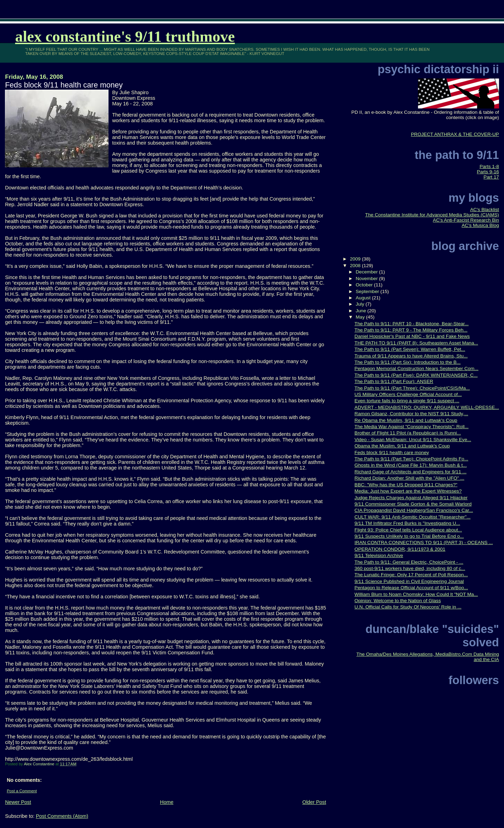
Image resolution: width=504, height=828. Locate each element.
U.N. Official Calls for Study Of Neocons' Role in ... (408, 607)
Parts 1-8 (489, 166)
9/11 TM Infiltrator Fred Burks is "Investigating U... (407, 523)
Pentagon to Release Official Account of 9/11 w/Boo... (411, 588)
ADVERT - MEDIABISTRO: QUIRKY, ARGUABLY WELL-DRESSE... (427, 407)
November (367, 279)
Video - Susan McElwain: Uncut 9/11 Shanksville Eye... (413, 440)
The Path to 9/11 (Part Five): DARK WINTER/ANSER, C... (416, 375)
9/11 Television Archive (379, 555)
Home (167, 802)
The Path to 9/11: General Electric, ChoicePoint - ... (409, 562)
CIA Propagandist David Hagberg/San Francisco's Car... (414, 510)
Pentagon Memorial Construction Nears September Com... (416, 368)
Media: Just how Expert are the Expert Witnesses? (408, 491)
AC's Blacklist (484, 210)
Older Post (314, 802)
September (368, 291)
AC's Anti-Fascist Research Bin (466, 220)
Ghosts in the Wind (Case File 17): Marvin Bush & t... (411, 465)
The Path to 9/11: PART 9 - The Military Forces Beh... (411, 330)
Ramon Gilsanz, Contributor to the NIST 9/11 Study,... (411, 414)
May (361, 317)
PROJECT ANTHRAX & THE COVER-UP (455, 134)
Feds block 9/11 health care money (392, 453)
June (361, 311)
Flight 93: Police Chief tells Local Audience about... (408, 530)
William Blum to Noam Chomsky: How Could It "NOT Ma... (416, 594)
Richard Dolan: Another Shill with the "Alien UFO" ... (409, 478)
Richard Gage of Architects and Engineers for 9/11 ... (411, 472)
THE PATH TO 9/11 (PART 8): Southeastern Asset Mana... (416, 343)
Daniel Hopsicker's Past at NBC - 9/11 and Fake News (412, 336)
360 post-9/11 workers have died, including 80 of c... (410, 568)
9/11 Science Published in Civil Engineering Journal (409, 581)
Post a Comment (22, 791)
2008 (356, 266)
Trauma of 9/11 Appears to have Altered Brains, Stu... (411, 356)
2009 (356, 259)
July (360, 304)
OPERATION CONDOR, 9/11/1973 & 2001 (400, 549)
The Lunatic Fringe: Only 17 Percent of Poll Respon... (411, 575)
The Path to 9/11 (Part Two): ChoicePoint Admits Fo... (411, 459)
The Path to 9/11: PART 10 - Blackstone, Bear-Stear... (412, 324)
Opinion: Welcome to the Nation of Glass (398, 601)
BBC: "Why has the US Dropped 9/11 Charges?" (406, 485)
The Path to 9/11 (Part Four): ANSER (394, 381)
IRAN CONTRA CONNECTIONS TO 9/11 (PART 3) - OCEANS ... (424, 542)
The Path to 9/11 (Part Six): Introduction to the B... (408, 362)
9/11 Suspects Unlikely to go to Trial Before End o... (409, 536)
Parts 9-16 (488, 172)
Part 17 (491, 177)
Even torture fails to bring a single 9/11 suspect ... (407, 401)
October (365, 285)
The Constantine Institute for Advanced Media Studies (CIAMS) (432, 215)
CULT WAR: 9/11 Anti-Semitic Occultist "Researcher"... (413, 517)
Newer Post (18, 802)
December (367, 272)
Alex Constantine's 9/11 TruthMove (125, 37)
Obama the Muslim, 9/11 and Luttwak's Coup (402, 446)
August (364, 298)
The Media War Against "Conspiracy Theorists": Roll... (412, 427)
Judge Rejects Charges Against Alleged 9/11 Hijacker (411, 498)
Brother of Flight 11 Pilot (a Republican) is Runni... (408, 433)
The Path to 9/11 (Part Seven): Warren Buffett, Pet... (410, 349)
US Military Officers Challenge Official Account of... (408, 394)
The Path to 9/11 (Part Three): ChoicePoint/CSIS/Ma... (412, 388)
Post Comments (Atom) (62, 816)
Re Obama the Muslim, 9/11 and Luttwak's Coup (406, 420)
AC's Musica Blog (480, 225)
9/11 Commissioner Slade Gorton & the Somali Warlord (413, 504)
